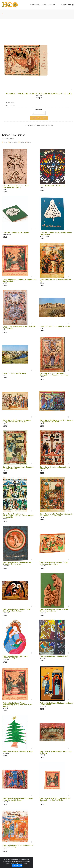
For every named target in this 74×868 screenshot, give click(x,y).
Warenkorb (66, 5)
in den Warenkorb (39, 118)
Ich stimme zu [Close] (17, 866)
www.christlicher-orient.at (43, 5)
